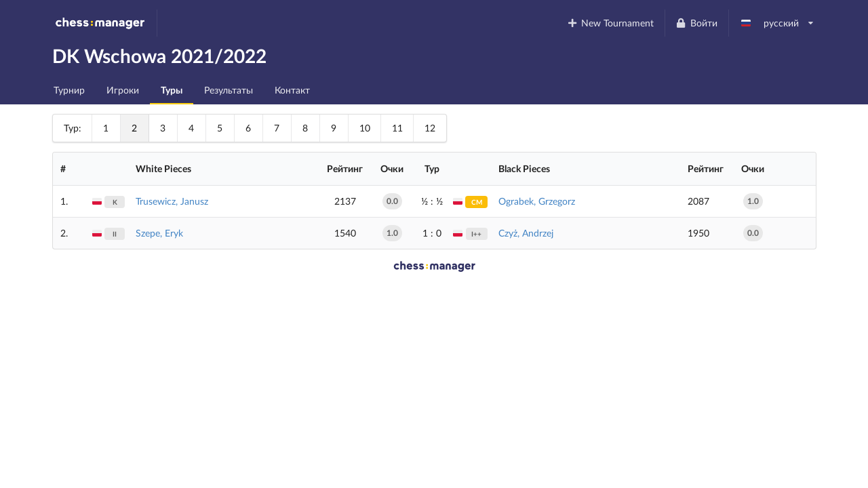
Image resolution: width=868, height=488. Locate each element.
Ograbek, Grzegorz (537, 201)
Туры (172, 90)
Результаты (229, 90)
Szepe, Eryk (159, 233)
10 (365, 128)
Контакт (292, 90)
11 (397, 128)
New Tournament (610, 23)
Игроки (123, 90)
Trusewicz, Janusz (172, 201)
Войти (696, 23)
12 (430, 128)
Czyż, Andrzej (526, 233)
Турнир (69, 90)
